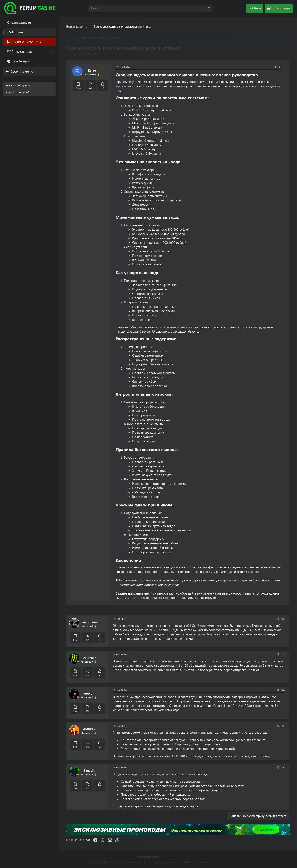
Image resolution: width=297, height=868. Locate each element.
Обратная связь (97, 862)
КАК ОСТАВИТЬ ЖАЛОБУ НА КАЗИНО (96, 38)
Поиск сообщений (18, 92)
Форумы (17, 32)
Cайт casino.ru (21, 22)
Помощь (190, 862)
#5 (283, 726)
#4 (283, 690)
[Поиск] (150, 8)
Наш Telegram (21, 61)
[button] (53, 52)
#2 (283, 619)
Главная (205, 862)
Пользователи (22, 51)
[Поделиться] (275, 67)
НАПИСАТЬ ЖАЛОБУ (26, 42)
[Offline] (81, 74)
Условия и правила (123, 862)
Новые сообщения (18, 85)
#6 (283, 767)
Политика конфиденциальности (160, 862)
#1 (280, 67)
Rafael (73, 54)
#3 (283, 654)
